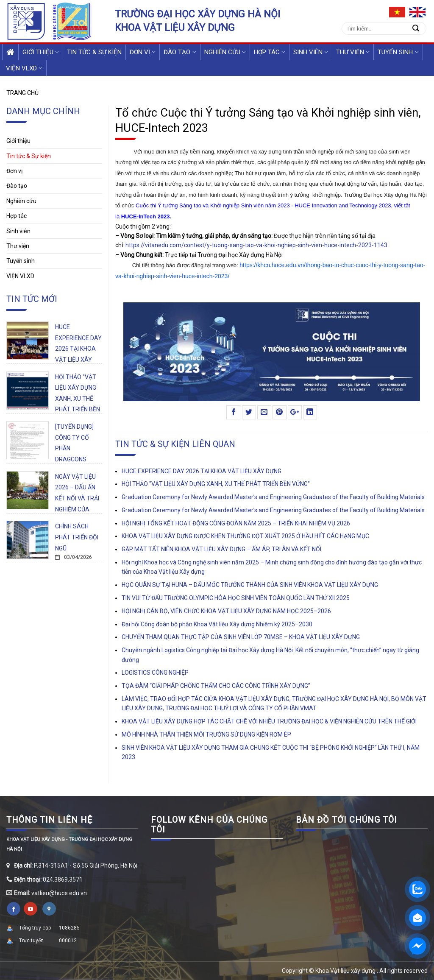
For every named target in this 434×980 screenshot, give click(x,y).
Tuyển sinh (398, 52)
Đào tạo (180, 52)
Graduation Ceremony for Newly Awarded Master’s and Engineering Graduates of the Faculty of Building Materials (273, 497)
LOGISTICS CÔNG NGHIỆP (155, 673)
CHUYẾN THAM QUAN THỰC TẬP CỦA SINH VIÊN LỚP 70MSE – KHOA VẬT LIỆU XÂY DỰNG (241, 637)
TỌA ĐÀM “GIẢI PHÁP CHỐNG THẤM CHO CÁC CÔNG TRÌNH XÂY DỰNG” (216, 686)
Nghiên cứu (225, 52)
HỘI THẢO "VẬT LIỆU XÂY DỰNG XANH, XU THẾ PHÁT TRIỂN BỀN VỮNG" (78, 399)
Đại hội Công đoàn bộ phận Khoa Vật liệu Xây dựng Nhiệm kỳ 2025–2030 (217, 624)
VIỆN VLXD (24, 68)
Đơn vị (143, 52)
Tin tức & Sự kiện (94, 52)
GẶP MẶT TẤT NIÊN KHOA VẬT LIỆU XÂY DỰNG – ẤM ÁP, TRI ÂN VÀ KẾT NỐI (221, 549)
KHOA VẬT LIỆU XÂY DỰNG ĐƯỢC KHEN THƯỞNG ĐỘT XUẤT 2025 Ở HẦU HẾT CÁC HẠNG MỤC (245, 536)
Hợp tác (270, 52)
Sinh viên (311, 52)
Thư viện (353, 52)
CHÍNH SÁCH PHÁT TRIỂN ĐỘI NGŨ (77, 537)
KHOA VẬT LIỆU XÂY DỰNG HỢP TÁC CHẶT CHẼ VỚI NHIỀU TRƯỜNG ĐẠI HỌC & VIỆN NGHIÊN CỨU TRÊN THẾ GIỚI (269, 721)
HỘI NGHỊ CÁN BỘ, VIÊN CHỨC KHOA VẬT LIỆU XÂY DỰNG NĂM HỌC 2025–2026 (226, 611)
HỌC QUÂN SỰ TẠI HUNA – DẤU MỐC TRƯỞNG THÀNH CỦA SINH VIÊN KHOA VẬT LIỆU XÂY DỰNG (250, 585)
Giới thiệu (41, 52)
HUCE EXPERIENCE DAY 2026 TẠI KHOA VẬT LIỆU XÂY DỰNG (78, 349)
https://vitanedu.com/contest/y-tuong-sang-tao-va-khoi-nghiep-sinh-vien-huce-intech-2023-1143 (256, 245)
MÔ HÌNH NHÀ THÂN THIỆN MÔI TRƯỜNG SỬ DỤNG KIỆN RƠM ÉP (206, 734)
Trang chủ (22, 93)
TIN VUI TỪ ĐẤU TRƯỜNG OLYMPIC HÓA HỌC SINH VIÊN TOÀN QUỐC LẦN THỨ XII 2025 (236, 598)
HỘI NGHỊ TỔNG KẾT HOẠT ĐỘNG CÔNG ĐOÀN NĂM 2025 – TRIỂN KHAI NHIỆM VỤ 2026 (236, 523)
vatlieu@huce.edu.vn (59, 893)
